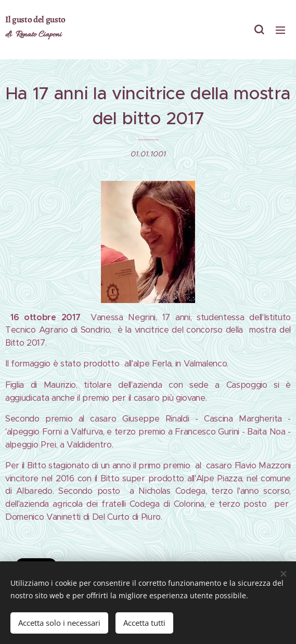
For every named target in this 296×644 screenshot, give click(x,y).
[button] (259, 30)
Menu (280, 30)
